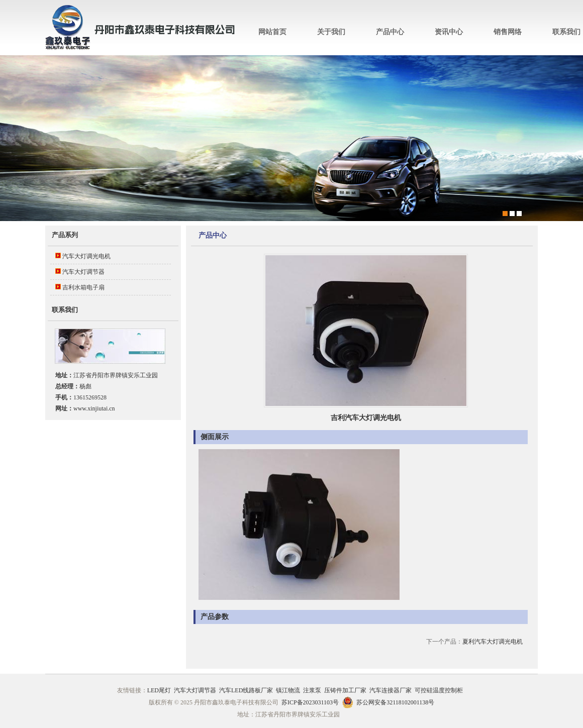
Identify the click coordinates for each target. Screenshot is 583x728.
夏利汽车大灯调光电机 (493, 642)
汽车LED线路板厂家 (246, 690)
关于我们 (331, 32)
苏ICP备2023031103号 (310, 702)
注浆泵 (312, 690)
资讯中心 (449, 32)
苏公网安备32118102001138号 (395, 702)
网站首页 (272, 32)
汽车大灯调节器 (83, 272)
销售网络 (508, 32)
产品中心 (390, 32)
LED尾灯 (159, 690)
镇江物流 (288, 690)
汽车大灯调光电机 (86, 256)
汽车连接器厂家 (391, 690)
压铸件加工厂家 (345, 690)
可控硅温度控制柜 (439, 690)
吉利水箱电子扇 (83, 287)
